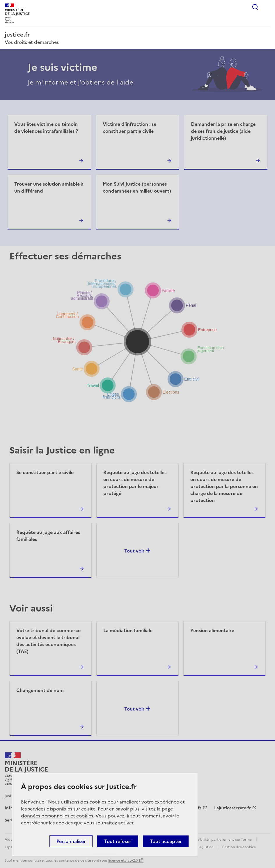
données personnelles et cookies (57, 816)
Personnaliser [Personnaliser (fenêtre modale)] (71, 841)
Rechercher (255, 7)
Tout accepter (166, 841)
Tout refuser (118, 841)
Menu (267, 7)
